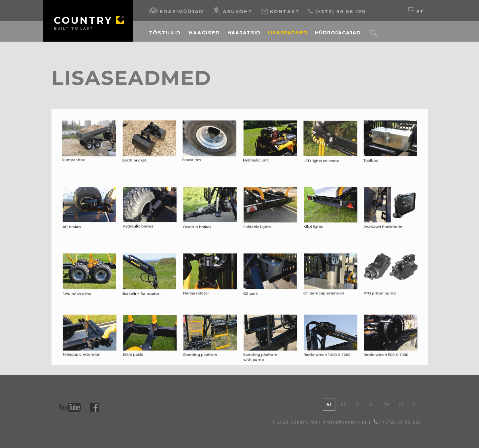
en (344, 404)
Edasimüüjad (176, 11)
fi (358, 404)
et (416, 11)
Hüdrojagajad (338, 33)
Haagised (205, 33)
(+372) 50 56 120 (337, 11)
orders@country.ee (345, 422)
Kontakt (280, 11)
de (387, 404)
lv (415, 404)
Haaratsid (244, 33)
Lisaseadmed (288, 33)
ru (371, 404)
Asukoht (232, 11)
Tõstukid (165, 33)
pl (401, 404)
